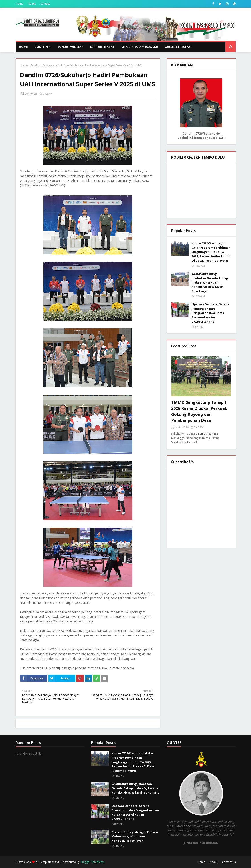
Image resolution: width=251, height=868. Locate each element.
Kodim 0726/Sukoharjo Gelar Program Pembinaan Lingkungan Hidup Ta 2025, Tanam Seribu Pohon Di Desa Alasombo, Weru (211, 252)
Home (19, 4)
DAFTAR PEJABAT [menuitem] (102, 47)
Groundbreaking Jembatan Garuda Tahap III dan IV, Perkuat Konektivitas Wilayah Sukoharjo (210, 282)
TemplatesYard (49, 862)
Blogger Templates (92, 862)
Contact (45, 4)
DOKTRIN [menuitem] (41, 47)
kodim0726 (30, 94)
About (32, 4)
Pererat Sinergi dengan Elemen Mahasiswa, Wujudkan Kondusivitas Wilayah (135, 836)
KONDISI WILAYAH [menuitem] (70, 47)
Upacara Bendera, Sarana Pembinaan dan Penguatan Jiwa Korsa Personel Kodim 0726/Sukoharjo (211, 313)
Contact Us (229, 862)
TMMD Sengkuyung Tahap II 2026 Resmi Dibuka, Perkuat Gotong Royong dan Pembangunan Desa (199, 411)
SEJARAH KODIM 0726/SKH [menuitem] (140, 47)
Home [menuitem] (23, 47)
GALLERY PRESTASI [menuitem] (178, 47)
